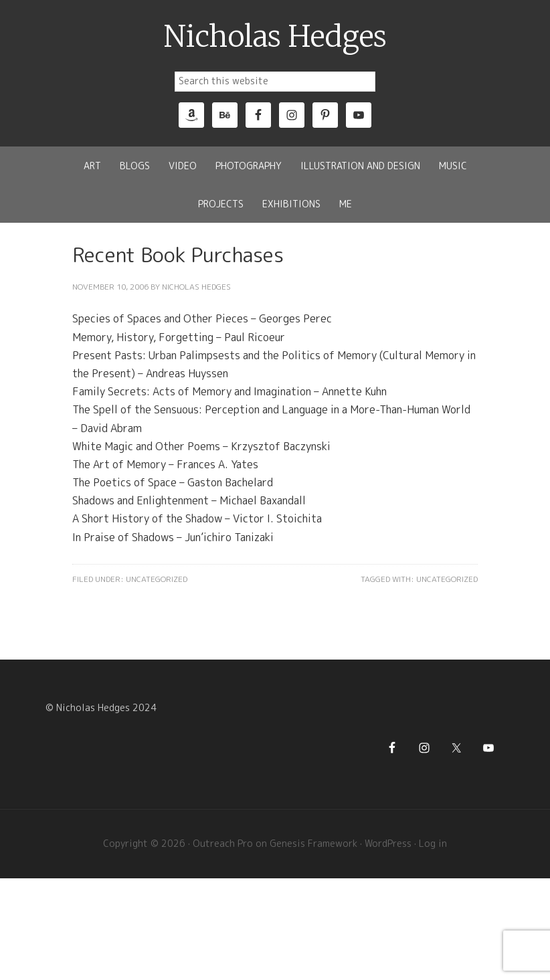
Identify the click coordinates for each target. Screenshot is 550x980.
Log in (433, 843)
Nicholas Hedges (275, 37)
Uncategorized (157, 579)
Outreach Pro (223, 843)
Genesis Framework (313, 843)
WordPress (388, 843)
